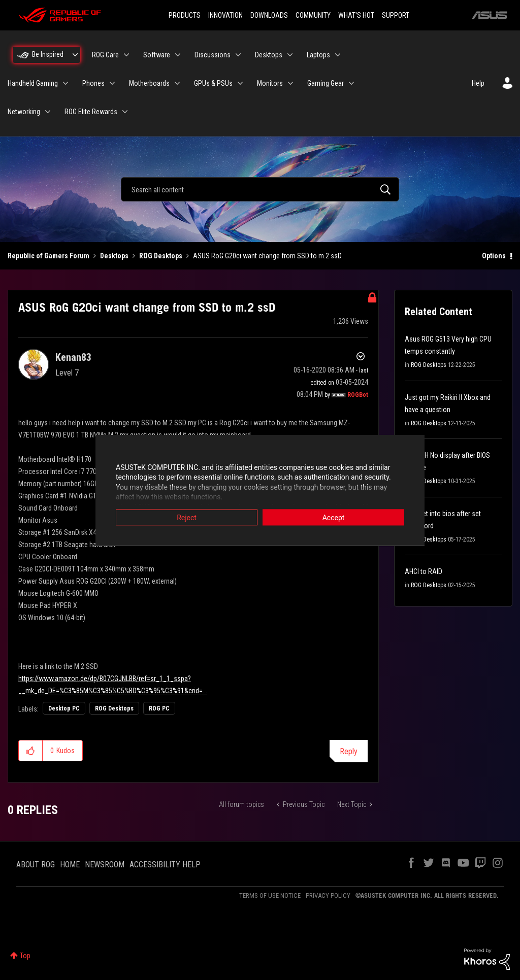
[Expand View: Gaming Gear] (351, 83)
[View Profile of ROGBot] (358, 395)
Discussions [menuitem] (213, 55)
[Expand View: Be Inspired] (75, 55)
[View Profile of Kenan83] (73, 357)
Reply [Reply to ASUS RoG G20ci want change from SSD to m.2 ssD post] (349, 751)
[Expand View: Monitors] (290, 83)
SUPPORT (396, 15)
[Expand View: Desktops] (290, 55)
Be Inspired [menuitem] (48, 54)
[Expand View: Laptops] (338, 55)
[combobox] (260, 189)
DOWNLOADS (269, 15)
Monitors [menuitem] (270, 83)
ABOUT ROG (36, 865)
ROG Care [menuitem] (105, 55)
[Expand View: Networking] (48, 112)
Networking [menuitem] (24, 112)
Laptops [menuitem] (318, 55)
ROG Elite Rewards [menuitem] (91, 112)
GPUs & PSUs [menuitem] (213, 83)
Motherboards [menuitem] (149, 83)
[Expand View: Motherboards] (177, 83)
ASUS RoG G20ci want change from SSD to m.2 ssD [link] (267, 256)
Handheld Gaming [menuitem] (33, 83)
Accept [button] (334, 517)
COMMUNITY (313, 15)
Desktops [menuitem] (269, 55)
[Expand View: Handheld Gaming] (66, 83)
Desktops (114, 256)
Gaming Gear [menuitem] (326, 83)
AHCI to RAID (424, 571)
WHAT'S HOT (356, 15)
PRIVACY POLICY (328, 895)
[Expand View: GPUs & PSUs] (240, 83)
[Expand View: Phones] (112, 83)
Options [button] (494, 256)
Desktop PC (64, 708)
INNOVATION (225, 15)
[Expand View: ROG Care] (126, 55)
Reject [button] (187, 517)
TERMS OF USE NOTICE (270, 895)
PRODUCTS (185, 15)
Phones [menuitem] (93, 83)
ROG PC (159, 708)
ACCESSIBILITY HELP (165, 865)
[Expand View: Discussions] (238, 55)
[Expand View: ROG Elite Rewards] (125, 112)
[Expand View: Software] (178, 55)
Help (478, 83)
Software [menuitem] (157, 55)
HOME (70, 865)
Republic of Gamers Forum (48, 256)
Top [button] (25, 956)
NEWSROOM (105, 865)
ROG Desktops (161, 256)
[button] (31, 751)
